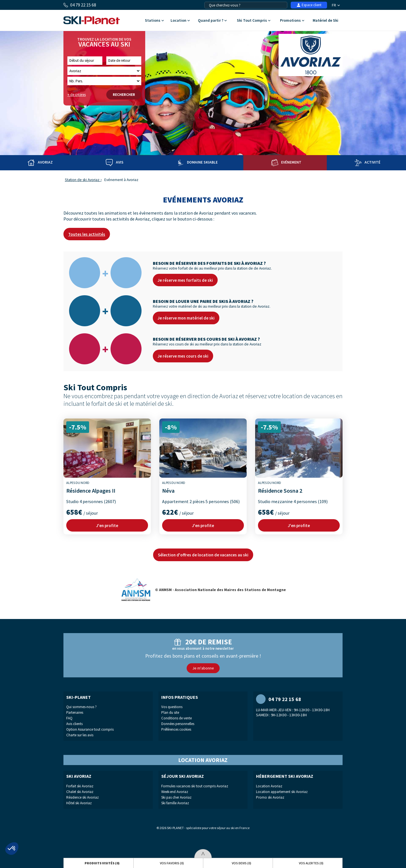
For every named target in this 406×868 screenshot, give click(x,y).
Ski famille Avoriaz (175, 803)
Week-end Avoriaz (175, 792)
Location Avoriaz (269, 786)
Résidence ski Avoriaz (82, 797)
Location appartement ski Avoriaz (282, 792)
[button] (12, 849)
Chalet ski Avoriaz (80, 792)
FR (336, 5)
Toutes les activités (87, 234)
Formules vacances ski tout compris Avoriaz (195, 786)
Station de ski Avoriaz (82, 180)
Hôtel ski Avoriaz (79, 803)
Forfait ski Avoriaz (80, 786)
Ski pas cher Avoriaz (176, 797)
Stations (154, 21)
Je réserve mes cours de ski (183, 356)
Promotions (292, 21)
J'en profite (107, 526)
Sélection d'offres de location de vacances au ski (203, 555)
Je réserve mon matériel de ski (186, 318)
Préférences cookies (176, 729)
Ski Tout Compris (253, 21)
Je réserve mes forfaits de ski (185, 280)
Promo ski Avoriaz (270, 797)
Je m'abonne (203, 668)
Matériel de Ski (325, 21)
